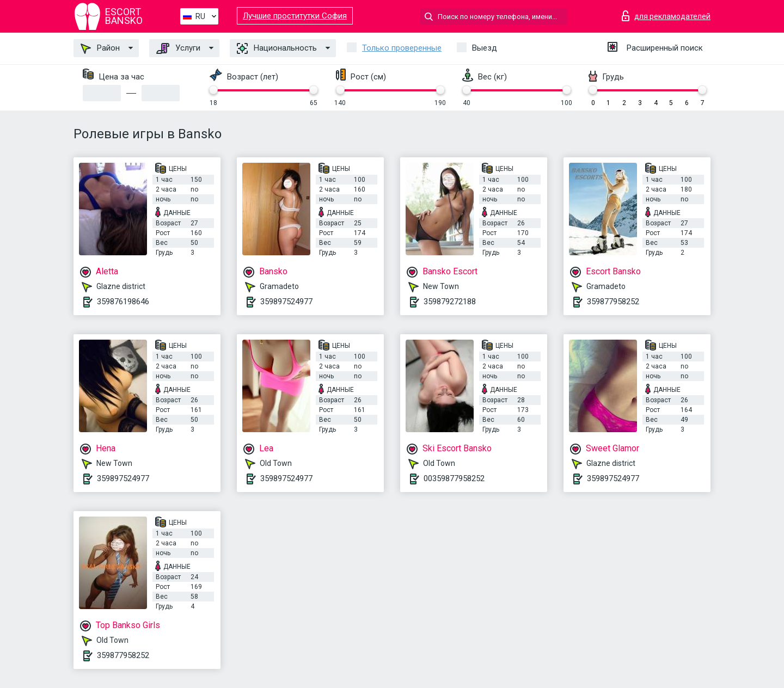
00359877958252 (454, 478)
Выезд (485, 48)
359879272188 (450, 302)
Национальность (277, 48)
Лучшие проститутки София (295, 16)
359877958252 (613, 302)
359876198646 (123, 302)
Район (100, 48)
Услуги (178, 48)
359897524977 (286, 302)
